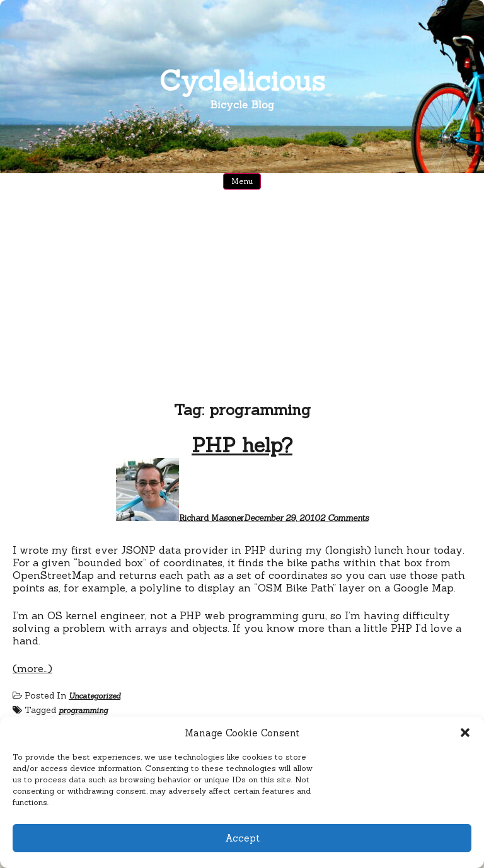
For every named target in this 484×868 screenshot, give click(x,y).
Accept (242, 838)
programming (83, 710)
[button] (465, 733)
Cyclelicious (242, 80)
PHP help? (242, 445)
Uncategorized (95, 696)
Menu (242, 181)
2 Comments (344, 518)
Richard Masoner (211, 518)
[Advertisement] (242, 299)
